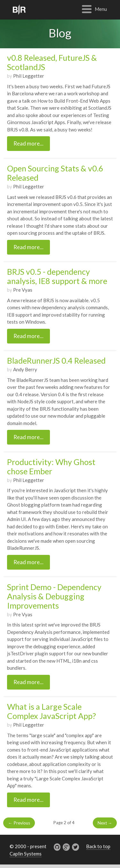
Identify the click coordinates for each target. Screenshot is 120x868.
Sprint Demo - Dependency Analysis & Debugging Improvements (54, 596)
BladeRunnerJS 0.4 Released (56, 360)
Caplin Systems (26, 854)
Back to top (98, 846)
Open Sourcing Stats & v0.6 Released (55, 173)
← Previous (19, 823)
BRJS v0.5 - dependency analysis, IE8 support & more (57, 276)
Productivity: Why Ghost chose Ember (51, 466)
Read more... (28, 143)
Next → (105, 823)
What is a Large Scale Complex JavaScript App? (52, 711)
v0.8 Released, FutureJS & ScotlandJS (52, 62)
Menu (101, 9)
